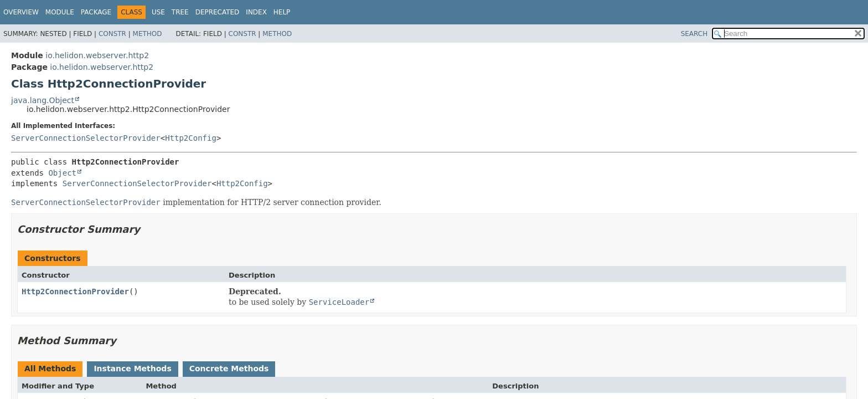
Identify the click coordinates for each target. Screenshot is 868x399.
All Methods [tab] (50, 369)
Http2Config (191, 138)
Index (256, 12)
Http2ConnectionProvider (75, 291)
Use (158, 12)
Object (62, 173)
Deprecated (218, 12)
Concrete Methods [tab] (229, 369)
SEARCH (694, 34)
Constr (112, 34)
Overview (21, 12)
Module (60, 12)
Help (282, 12)
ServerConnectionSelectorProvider (86, 138)
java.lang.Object (43, 100)
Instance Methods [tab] (132, 369)
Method (148, 34)
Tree (180, 12)
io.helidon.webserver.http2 (97, 55)
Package (96, 12)
